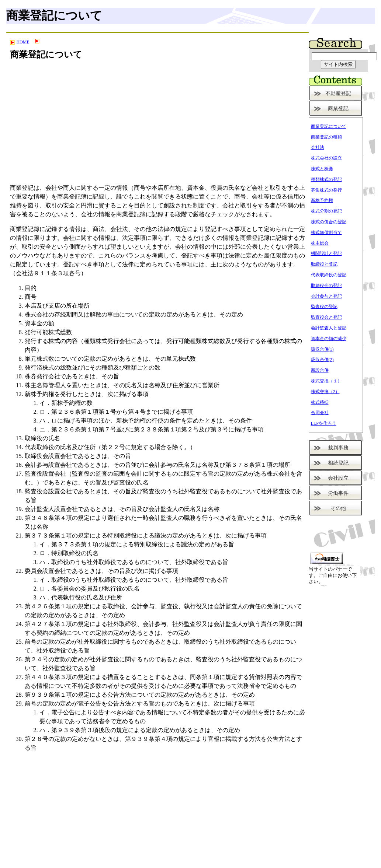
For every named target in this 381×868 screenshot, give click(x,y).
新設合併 (320, 370)
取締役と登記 (324, 264)
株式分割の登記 (326, 211)
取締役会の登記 (326, 286)
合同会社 (320, 413)
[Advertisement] (157, 126)
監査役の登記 (324, 307)
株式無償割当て (326, 232)
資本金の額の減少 (329, 339)
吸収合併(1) (322, 349)
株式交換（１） (326, 381)
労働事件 (338, 493)
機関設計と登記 (326, 253)
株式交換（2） (325, 392)
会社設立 (338, 478)
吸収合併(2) (322, 360)
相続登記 (338, 463)
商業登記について (329, 126)
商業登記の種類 (326, 137)
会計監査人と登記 (329, 328)
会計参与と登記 (326, 296)
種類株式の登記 (326, 179)
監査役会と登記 (326, 317)
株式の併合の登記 (329, 222)
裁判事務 (338, 448)
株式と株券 (322, 169)
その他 (338, 508)
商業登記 (338, 108)
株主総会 (320, 243)
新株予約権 (322, 200)
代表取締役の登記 (329, 275)
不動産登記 (338, 93)
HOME (20, 42)
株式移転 (320, 402)
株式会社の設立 (326, 158)
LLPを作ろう (324, 423)
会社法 (318, 147)
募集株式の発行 (326, 190)
